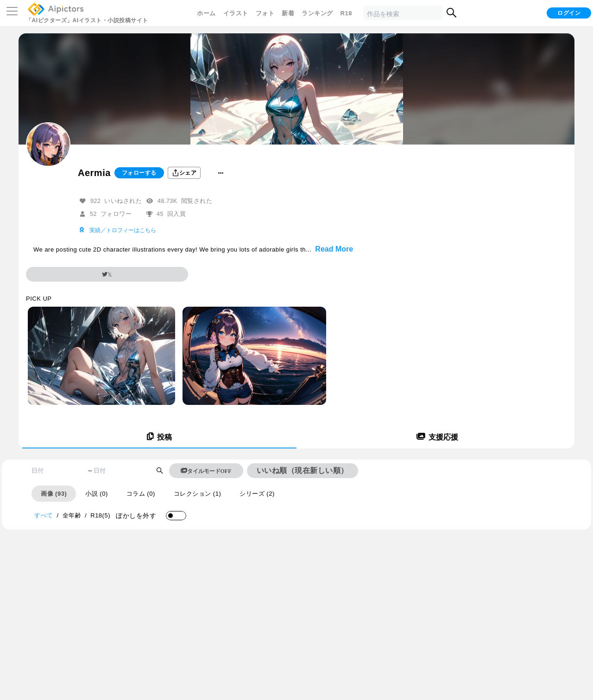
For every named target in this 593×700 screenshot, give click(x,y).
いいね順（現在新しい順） (303, 470)
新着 (288, 13)
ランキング (317, 13)
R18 (346, 13)
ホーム (206, 13)
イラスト (236, 13)
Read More (334, 249)
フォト (265, 13)
